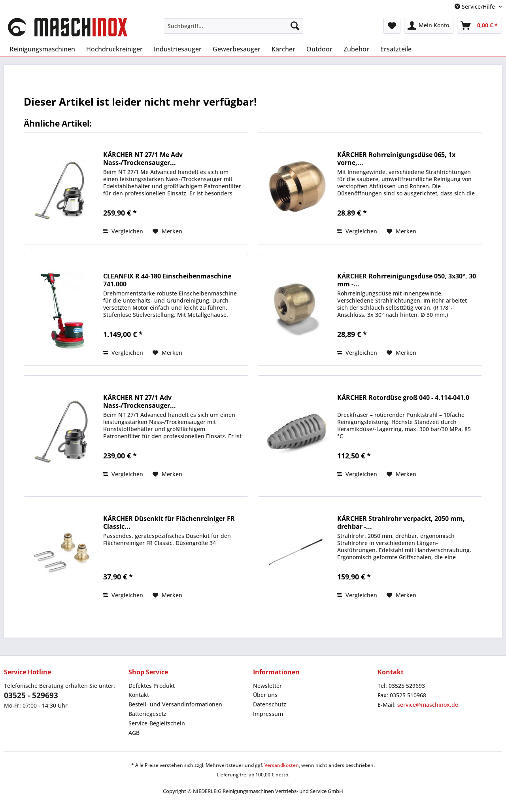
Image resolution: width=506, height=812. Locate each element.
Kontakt (139, 695)
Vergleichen (123, 231)
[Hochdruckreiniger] (114, 49)
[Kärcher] (283, 49)
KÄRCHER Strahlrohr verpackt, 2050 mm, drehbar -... (401, 522)
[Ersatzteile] (396, 49)
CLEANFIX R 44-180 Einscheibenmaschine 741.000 (167, 280)
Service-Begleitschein (157, 723)
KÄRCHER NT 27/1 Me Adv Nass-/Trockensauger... (143, 159)
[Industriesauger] (178, 49)
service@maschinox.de (428, 705)
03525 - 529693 (31, 695)
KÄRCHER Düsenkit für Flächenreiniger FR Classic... (169, 522)
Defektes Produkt (152, 686)
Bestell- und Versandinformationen (175, 704)
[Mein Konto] (429, 26)
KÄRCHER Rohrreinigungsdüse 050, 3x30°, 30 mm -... (407, 280)
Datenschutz (270, 704)
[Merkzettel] (392, 26)
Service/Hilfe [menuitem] (476, 7)
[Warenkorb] (480, 26)
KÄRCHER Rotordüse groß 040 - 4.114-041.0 (403, 398)
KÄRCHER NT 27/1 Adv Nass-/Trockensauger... (140, 401)
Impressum (268, 714)
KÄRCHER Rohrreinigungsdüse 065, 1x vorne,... (396, 159)
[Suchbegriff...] (233, 26)
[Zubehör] (356, 49)
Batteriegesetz (147, 714)
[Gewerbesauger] (237, 49)
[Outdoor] (319, 49)
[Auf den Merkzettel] (167, 231)
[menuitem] (233, 26)
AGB (134, 733)
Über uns (265, 695)
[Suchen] (295, 26)
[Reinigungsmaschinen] (42, 49)
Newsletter (267, 686)
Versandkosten (282, 765)
